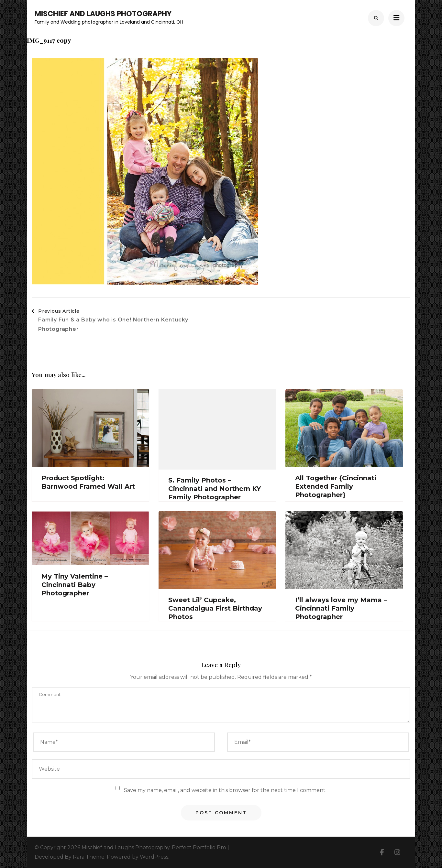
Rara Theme (89, 857)
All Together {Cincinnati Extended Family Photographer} (336, 486)
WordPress (154, 857)
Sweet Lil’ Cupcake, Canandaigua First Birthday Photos (215, 608)
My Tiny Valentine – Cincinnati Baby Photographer (75, 585)
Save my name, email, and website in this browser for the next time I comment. (225, 790)
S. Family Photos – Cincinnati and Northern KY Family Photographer (215, 489)
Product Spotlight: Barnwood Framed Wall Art (88, 482)
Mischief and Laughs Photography (103, 14)
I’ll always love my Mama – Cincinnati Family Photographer (341, 608)
